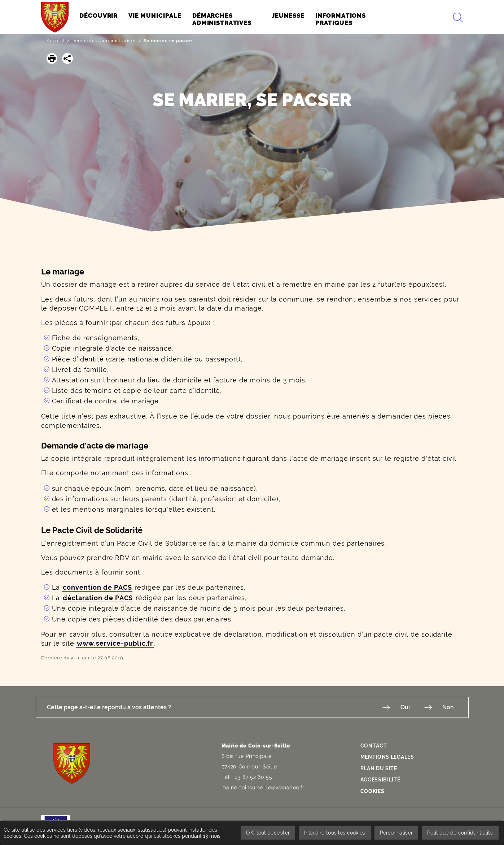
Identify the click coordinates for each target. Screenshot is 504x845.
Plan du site (379, 768)
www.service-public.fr (115, 643)
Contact (374, 746)
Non (448, 707)
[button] (52, 58)
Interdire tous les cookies (335, 833)
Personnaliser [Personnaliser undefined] (396, 833)
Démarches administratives (104, 41)
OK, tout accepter (268, 833)
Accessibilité (380, 780)
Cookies (372, 791)
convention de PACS (97, 587)
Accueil (56, 41)
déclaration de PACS (98, 598)
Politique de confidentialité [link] (460, 833)
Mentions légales (387, 757)
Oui (405, 707)
